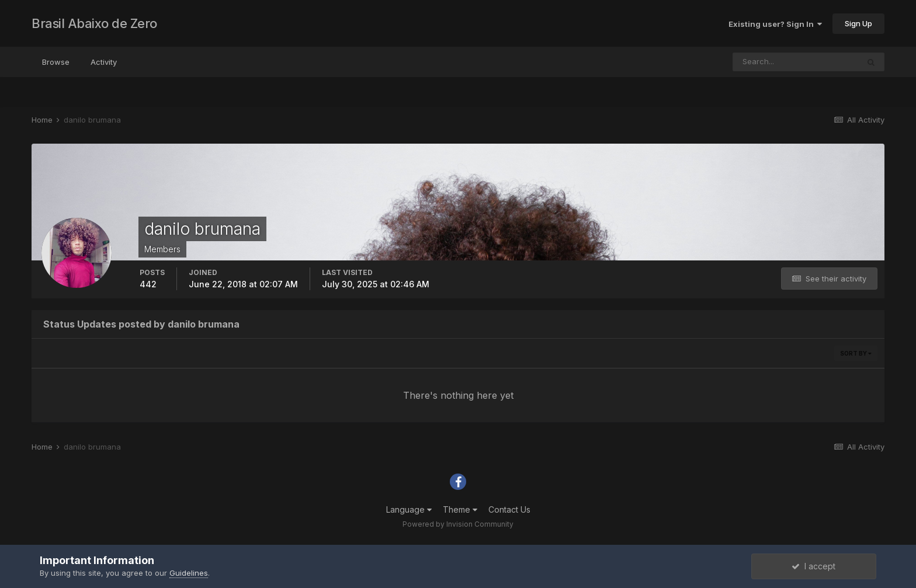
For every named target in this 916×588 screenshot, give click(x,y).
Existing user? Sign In (775, 24)
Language (409, 509)
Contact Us (509, 509)
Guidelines (189, 573)
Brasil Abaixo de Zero (94, 23)
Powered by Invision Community (458, 524)
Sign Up (858, 23)
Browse (56, 62)
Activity (104, 62)
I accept (813, 566)
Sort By (856, 353)
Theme (460, 509)
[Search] (796, 62)
